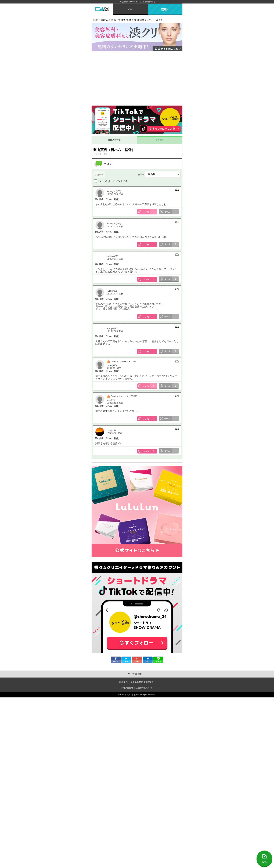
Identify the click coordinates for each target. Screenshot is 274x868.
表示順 (159, 174)
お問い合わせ (127, 688)
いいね (150, 212)
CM (130, 9)
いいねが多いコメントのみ (113, 181)
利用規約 (123, 682)
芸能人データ (114, 140)
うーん (172, 212)
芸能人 (165, 9)
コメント (160, 140)
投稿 (264, 862)
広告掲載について (144, 688)
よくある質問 (137, 682)
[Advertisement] (137, 79)
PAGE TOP (137, 674)
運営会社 (150, 682)
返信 (177, 190)
